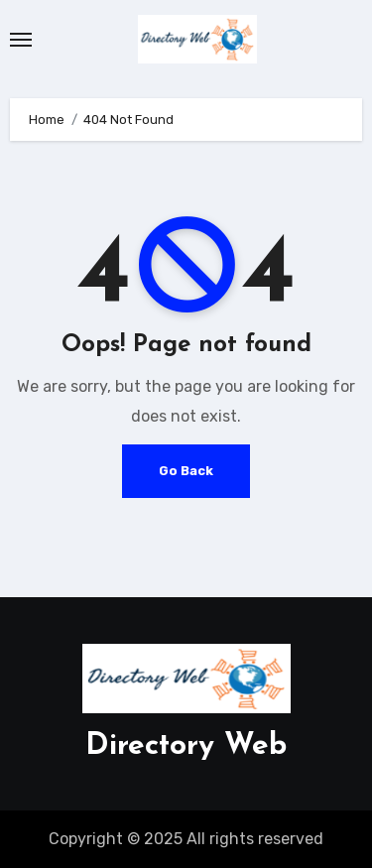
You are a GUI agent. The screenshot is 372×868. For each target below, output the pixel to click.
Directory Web (186, 746)
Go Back (186, 471)
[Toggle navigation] (21, 40)
